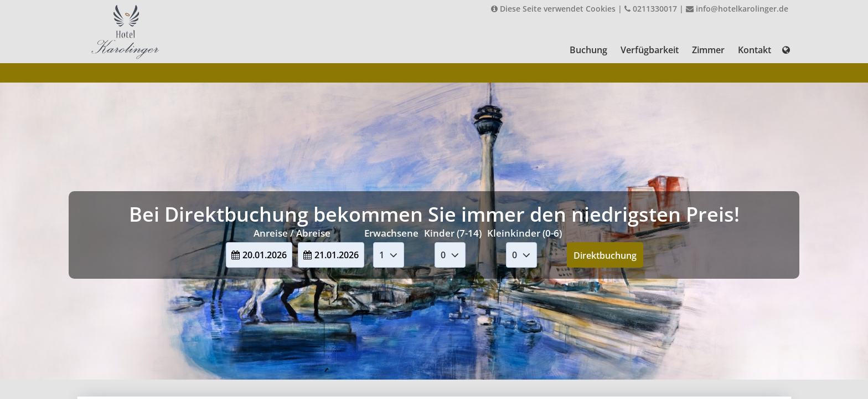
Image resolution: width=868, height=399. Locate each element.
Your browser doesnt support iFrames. (434, 199)
